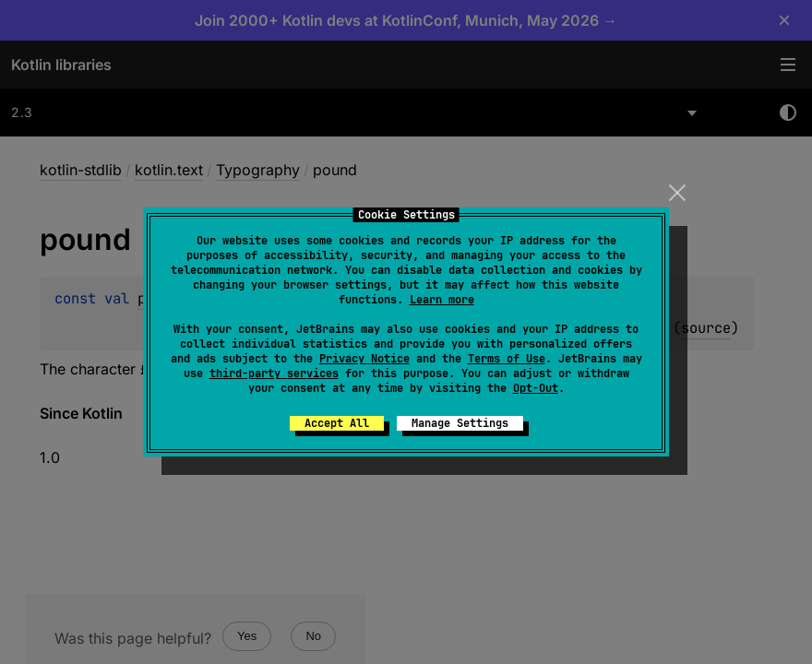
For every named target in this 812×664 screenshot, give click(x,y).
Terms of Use (507, 359)
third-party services (274, 373)
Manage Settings (460, 423)
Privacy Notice (364, 359)
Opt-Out (536, 388)
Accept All (337, 423)
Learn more (442, 300)
